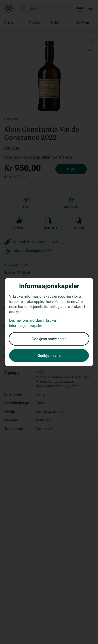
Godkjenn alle (49, 355)
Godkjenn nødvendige (49, 339)
